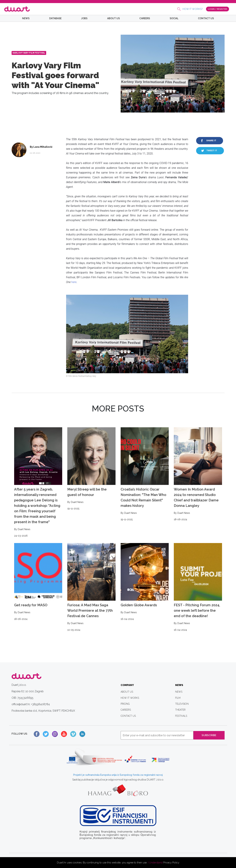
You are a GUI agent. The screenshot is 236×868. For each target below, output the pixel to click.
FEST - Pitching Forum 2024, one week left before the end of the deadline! (198, 587)
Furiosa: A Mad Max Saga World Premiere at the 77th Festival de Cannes (91, 587)
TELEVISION (182, 704)
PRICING (125, 704)
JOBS (84, 18)
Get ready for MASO (38, 582)
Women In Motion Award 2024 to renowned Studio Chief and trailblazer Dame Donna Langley (198, 474)
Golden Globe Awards (145, 582)
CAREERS (145, 18)
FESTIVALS (181, 716)
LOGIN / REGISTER (218, 9)
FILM (178, 698)
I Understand (155, 863)
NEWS (26, 18)
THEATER (180, 710)
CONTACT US (206, 18)
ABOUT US (113, 18)
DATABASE (55, 18)
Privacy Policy (171, 863)
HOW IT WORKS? (193, 9)
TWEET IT (212, 151)
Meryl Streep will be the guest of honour (91, 469)
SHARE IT (211, 141)
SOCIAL (174, 18)
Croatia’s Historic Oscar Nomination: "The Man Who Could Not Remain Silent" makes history (145, 474)
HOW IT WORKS (130, 698)
